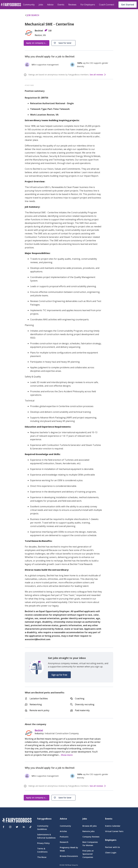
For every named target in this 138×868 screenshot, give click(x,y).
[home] (11, 5)
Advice (50, 5)
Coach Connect (107, 5)
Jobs (41, 5)
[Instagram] (10, 827)
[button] (63, 43)
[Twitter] (17, 827)
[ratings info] (26, 75)
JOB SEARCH (32, 15)
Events (61, 5)
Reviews (72, 5)
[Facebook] (4, 827)
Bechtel (39, 730)
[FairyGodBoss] (17, 821)
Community (29, 5)
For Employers (88, 5)
